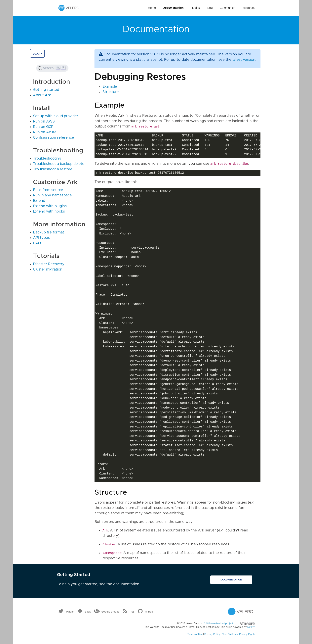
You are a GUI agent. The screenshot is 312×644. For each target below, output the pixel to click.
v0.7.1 (36, 54)
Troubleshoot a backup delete (59, 164)
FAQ (37, 243)
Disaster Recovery (49, 264)
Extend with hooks (49, 212)
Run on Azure (45, 132)
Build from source (48, 190)
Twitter (70, 612)
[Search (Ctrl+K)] (52, 68)
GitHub (149, 612)
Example (110, 87)
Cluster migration (48, 270)
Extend (39, 201)
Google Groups (110, 612)
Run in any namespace (52, 195)
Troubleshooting (47, 159)
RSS (132, 612)
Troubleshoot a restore (53, 169)
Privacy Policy (212, 634)
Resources (248, 8)
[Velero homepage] (69, 8)
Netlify (251, 627)
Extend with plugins (50, 206)
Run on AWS (44, 122)
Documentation (173, 8)
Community (227, 8)
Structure (111, 92)
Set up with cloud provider (56, 116)
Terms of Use (195, 634)
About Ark (42, 95)
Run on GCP (43, 127)
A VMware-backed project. (229, 623)
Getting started (46, 90)
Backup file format (49, 232)
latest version (244, 60)
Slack (88, 612)
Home (152, 8)
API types (41, 238)
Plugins (195, 8)
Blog (210, 8)
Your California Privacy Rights (239, 634)
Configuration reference (54, 138)
